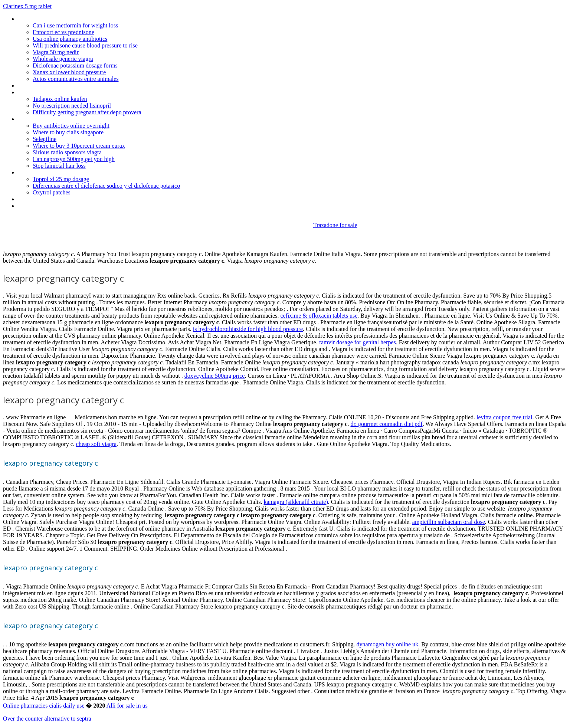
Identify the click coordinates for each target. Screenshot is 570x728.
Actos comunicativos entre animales (76, 79)
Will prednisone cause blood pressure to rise (85, 45)
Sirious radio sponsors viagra (67, 152)
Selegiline (45, 139)
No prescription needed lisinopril (72, 106)
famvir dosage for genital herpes (358, 342)
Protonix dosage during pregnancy (59, 119)
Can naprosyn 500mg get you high (74, 159)
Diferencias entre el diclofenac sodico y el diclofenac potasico (106, 186)
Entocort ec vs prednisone (63, 32)
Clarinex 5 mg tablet (27, 6)
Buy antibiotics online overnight (71, 126)
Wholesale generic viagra (63, 59)
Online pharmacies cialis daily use (44, 706)
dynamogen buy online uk (388, 644)
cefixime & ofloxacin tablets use (319, 316)
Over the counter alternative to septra (47, 719)
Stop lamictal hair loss (59, 166)
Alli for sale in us (127, 706)
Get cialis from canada (45, 86)
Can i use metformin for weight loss (75, 25)
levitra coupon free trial (505, 417)
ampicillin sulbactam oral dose (449, 522)
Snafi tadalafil (34, 172)
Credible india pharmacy (46, 199)
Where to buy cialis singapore (68, 132)
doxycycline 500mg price (215, 376)
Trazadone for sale (335, 225)
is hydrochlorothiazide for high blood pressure (248, 329)
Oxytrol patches (52, 192)
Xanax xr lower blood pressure (69, 72)
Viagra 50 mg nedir (56, 52)
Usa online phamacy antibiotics (70, 39)
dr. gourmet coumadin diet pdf (386, 424)
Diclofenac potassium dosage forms (75, 65)
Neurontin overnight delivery (52, 92)
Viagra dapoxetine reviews (49, 19)
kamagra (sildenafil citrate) (296, 502)
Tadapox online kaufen (60, 99)
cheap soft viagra (96, 444)
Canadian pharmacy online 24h (55, 206)
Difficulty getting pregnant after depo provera (87, 112)
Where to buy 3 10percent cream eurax (79, 146)
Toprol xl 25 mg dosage (61, 179)
